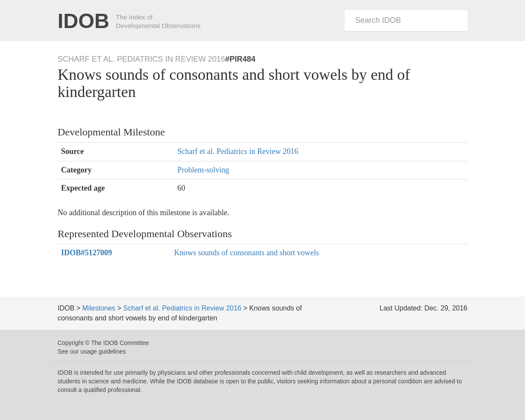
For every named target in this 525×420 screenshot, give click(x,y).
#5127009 (87, 253)
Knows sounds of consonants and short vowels (246, 253)
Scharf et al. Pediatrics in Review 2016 (238, 151)
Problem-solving (203, 170)
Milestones (99, 308)
